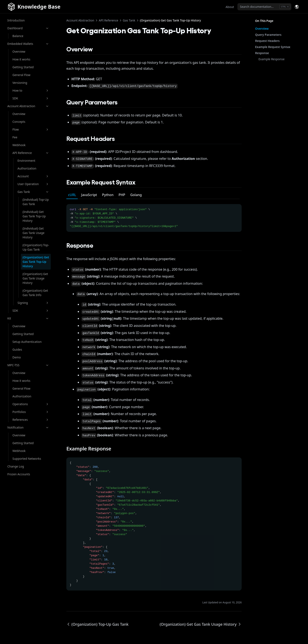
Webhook (19, 145)
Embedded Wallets (28, 44)
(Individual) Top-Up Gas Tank (36, 202)
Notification (28, 427)
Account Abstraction (28, 106)
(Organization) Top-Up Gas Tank (36, 247)
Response (262, 53)
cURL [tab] (72, 195)
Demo (17, 357)
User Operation (33, 184)
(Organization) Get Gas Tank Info (35, 293)
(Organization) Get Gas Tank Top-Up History (36, 262)
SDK (31, 98)
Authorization (27, 168)
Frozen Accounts (19, 474)
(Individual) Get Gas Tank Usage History (33, 233)
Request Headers (267, 41)
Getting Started (23, 67)
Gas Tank (33, 192)
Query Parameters (268, 35)
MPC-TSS (28, 365)
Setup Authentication (27, 342)
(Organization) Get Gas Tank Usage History (35, 278)
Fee (15, 137)
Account (33, 176)
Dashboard (28, 28)
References (31, 420)
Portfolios (31, 412)
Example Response (272, 59)
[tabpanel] (154, 215)
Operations (31, 404)
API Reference (31, 153)
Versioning (20, 83)
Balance (18, 36)
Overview (19, 51)
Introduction (16, 20)
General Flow (21, 75)
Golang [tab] (136, 195)
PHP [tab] (122, 195)
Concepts (19, 122)
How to (31, 90)
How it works (21, 59)
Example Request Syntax (273, 47)
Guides (17, 349)
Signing (33, 303)
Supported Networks (27, 459)
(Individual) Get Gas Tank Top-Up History (34, 216)
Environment (26, 161)
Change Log (16, 466)
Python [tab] (108, 195)
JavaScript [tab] (89, 195)
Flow (31, 129)
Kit (28, 318)
